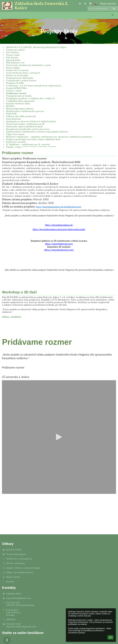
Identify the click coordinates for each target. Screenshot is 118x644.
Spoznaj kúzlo (13, 60)
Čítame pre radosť (15, 50)
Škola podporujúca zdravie (20, 109)
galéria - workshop (11, 317)
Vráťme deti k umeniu (17, 70)
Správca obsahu (14, 550)
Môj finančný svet (15, 63)
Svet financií (12, 52)
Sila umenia (12, 58)
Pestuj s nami (13, 55)
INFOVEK (11, 114)
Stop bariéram (13, 119)
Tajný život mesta (15, 134)
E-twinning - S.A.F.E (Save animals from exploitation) (34, 86)
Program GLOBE (15, 83)
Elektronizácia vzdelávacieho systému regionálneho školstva (37, 132)
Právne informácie (16, 563)
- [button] (86, 4)
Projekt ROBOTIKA (16, 88)
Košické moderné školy (18, 104)
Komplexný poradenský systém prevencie (28, 129)
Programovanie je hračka (19, 96)
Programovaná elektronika (20, 78)
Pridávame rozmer (16, 93)
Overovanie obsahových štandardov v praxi (28, 65)
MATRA (10, 106)
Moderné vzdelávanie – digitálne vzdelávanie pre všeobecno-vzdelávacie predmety (49, 137)
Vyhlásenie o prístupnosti (19, 559)
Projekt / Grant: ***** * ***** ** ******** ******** (31, 147)
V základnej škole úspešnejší (20, 101)
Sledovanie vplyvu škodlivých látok (24, 127)
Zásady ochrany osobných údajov (23, 568)
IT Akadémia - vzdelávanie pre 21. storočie (28, 145)
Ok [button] (111, 637)
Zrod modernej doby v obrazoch (23, 73)
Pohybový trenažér (16, 142)
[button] (96, 4)
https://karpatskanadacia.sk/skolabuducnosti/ (59, 207)
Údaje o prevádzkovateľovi (20, 572)
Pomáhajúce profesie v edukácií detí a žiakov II (30, 98)
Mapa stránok (13, 577)
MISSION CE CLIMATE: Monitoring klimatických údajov (36, 47)
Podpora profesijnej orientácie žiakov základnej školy (33, 139)
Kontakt (10, 582)
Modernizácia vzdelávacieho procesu (25, 111)
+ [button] (80, 4)
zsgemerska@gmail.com (18, 598)
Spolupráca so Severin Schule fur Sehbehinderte (31, 122)
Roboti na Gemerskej (17, 75)
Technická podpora (16, 554)
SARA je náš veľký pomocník (21, 116)
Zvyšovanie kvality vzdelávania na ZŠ (25, 124)
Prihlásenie (108, 4)
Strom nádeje (13, 68)
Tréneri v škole (14, 91)
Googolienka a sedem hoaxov (21, 81)
